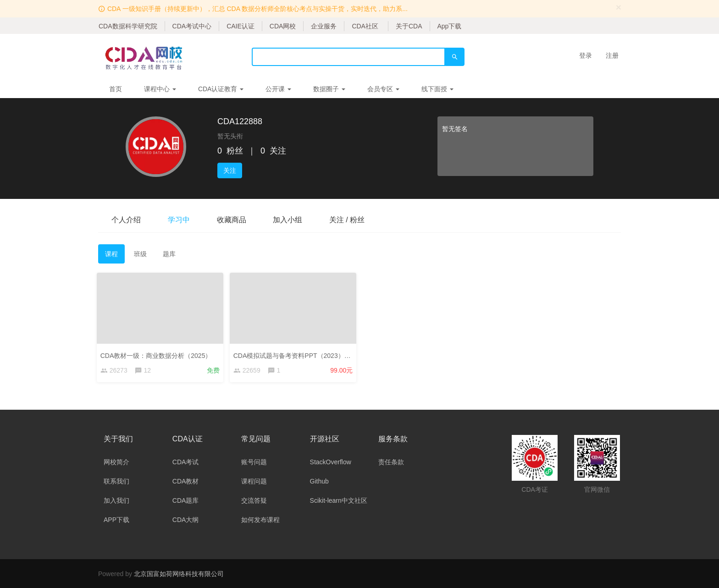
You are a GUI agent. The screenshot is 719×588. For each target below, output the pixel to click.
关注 (230, 170)
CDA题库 (186, 500)
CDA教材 (186, 481)
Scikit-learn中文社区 (339, 500)
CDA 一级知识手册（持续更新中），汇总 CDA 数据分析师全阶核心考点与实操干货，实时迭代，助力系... (257, 9)
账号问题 (254, 462)
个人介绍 (127, 220)
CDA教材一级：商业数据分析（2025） (158, 354)
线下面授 (437, 89)
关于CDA (409, 26)
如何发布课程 (260, 520)
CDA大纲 (186, 520)
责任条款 (391, 462)
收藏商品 (233, 220)
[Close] (619, 7)
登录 (586, 55)
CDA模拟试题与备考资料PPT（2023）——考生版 (306, 354)
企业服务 (324, 26)
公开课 (278, 89)
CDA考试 (186, 462)
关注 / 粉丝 (350, 220)
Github (319, 481)
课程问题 (254, 481)
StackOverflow (331, 462)
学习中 (180, 220)
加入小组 (290, 220)
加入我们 (116, 500)
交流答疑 (254, 500)
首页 (116, 89)
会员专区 (383, 89)
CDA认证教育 (221, 89)
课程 (111, 254)
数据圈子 (329, 89)
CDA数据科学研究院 (128, 26)
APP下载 (116, 520)
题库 (169, 254)
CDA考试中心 (192, 26)
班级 (140, 254)
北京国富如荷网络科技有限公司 (179, 574)
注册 (612, 55)
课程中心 (160, 89)
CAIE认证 (241, 26)
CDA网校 (283, 26)
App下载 (450, 26)
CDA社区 (365, 26)
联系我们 (116, 481)
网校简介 (116, 462)
